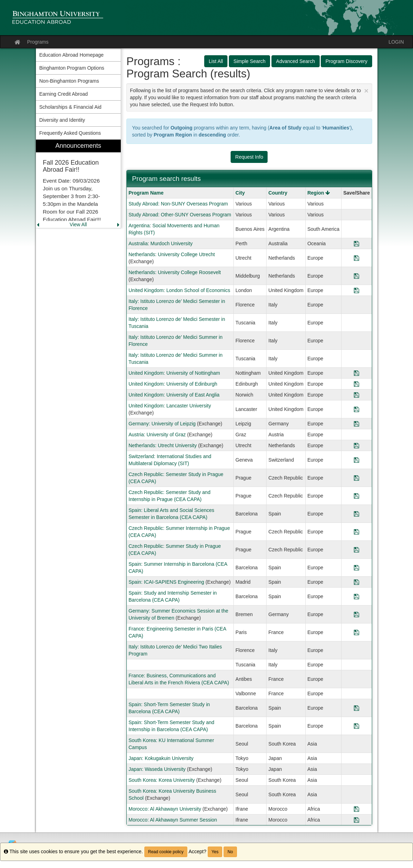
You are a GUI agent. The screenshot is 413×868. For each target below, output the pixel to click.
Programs (38, 42)
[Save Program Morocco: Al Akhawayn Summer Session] (356, 820)
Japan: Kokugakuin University (161, 758)
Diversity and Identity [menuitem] (62, 120)
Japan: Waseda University (157, 769)
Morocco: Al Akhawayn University (165, 809)
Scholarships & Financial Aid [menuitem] (71, 107)
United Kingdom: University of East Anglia (174, 395)
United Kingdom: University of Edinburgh (173, 384)
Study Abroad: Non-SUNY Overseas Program (178, 204)
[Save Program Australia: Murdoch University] (356, 243)
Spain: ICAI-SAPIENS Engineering (166, 582)
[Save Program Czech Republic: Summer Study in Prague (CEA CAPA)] (356, 550)
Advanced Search (296, 61)
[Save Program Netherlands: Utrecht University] (356, 445)
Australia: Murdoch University (161, 243)
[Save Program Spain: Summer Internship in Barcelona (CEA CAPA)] (356, 568)
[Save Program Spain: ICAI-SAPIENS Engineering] (356, 582)
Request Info (249, 157)
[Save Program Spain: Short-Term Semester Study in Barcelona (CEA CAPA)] (356, 708)
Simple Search (249, 61)
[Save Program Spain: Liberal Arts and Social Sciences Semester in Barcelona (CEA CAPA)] (356, 514)
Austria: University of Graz (157, 435)
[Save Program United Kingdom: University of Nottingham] (356, 373)
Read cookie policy (166, 852)
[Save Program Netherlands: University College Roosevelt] (356, 276)
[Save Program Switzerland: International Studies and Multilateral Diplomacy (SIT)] (356, 460)
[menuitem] (79, 184)
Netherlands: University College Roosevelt (175, 272)
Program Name (146, 193)
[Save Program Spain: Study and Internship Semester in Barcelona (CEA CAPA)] (356, 596)
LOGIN (396, 42)
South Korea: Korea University (162, 780)
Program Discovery (346, 61)
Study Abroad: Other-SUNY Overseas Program (180, 215)
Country (278, 193)
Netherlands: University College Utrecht (172, 254)
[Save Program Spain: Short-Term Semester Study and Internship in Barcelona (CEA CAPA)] (356, 726)
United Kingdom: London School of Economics (179, 290)
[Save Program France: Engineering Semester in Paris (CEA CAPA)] (356, 632)
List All (216, 61)
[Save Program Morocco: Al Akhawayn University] (356, 809)
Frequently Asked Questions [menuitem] (70, 133)
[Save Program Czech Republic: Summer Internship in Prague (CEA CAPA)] (356, 532)
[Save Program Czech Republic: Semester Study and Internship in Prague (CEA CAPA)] (356, 496)
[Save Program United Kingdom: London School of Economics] (356, 290)
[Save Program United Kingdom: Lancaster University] (356, 409)
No (230, 852)
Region (319, 193)
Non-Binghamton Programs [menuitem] (69, 81)
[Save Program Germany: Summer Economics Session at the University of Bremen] (356, 614)
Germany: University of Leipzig (162, 424)
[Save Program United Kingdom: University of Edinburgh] (356, 384)
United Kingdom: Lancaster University (170, 406)
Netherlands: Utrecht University (163, 445)
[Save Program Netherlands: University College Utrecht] (356, 258)
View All (78, 224)
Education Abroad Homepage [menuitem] (72, 55)
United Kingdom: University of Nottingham (174, 373)
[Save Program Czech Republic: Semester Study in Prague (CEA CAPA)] (356, 478)
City (240, 193)
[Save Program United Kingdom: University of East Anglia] (356, 395)
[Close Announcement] (366, 91)
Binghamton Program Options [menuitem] (72, 68)
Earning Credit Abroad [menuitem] (64, 94)
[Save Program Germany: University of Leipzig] (356, 424)
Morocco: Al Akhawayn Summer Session (173, 820)
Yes (215, 852)
